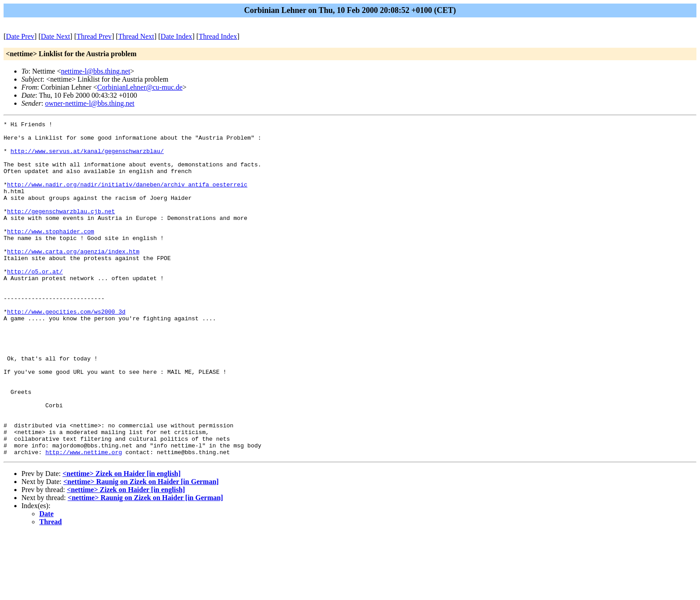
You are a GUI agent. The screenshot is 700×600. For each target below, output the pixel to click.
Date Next (56, 36)
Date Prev (20, 36)
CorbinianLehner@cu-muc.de (140, 87)
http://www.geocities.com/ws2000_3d (66, 350)
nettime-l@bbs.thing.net (95, 71)
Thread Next (136, 36)
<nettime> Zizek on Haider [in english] (122, 540)
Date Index (177, 36)
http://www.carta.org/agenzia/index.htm (73, 278)
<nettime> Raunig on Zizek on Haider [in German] (141, 548)
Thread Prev (94, 36)
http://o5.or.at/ (35, 302)
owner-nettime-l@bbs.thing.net (90, 103)
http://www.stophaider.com (51, 254)
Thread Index (218, 36)
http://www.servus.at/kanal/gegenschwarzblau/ (87, 157)
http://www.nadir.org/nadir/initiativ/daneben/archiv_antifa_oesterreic (127, 198)
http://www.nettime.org (84, 519)
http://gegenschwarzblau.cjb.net (61, 230)
